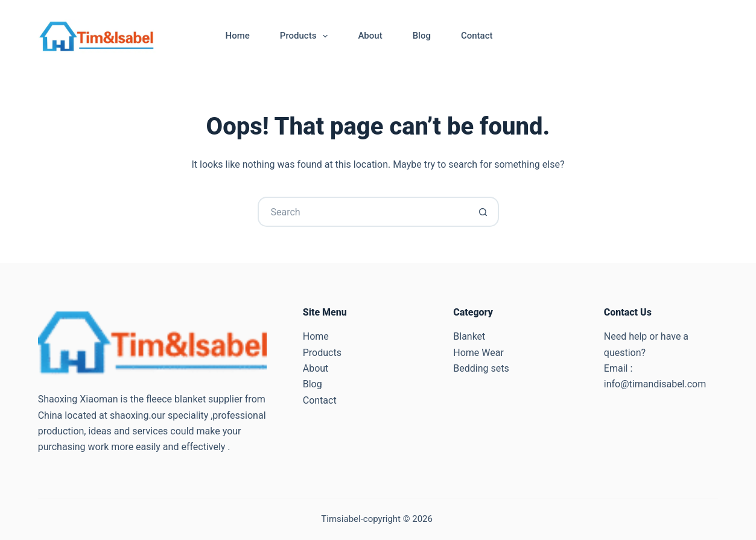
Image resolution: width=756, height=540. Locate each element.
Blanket (469, 336)
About (370, 36)
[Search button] (484, 212)
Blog (422, 36)
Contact (477, 36)
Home (238, 36)
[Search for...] (363, 212)
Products (307, 36)
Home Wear (478, 353)
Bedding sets (481, 368)
